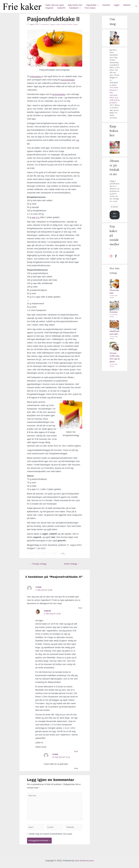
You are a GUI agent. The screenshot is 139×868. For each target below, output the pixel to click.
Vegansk (61, 8)
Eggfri (118, 5)
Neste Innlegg (72, 567)
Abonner (115, 216)
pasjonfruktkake (59, 97)
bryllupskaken (36, 79)
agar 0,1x (36, 220)
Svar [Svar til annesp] (76, 754)
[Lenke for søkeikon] (136, 6)
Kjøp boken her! (76, 5)
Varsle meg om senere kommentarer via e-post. (51, 840)
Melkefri (49, 8)
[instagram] (112, 257)
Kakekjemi (87, 8)
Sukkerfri (73, 8)
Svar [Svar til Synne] (80, 611)
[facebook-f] (117, 257)
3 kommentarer (46, 24)
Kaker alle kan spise (55, 5)
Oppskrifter (93, 5)
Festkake (62, 24)
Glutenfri (108, 5)
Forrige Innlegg (38, 567)
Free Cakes (103, 8)
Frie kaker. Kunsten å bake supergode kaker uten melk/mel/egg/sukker (115, 95)
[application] (98, 5)
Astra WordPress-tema (84, 861)
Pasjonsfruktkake (35, 86)
